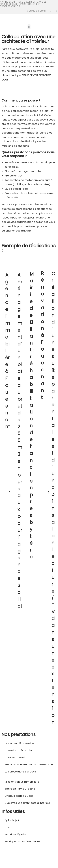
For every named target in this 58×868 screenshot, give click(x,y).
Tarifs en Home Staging (20, 789)
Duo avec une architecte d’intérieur (27, 803)
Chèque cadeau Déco (19, 796)
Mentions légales (16, 834)
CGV (8, 827)
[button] (29, 27)
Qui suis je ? (12, 820)
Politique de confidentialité (22, 841)
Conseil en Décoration (19, 750)
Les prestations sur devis (21, 772)
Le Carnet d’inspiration (19, 743)
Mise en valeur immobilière (22, 782)
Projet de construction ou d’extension (29, 765)
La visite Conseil (15, 757)
